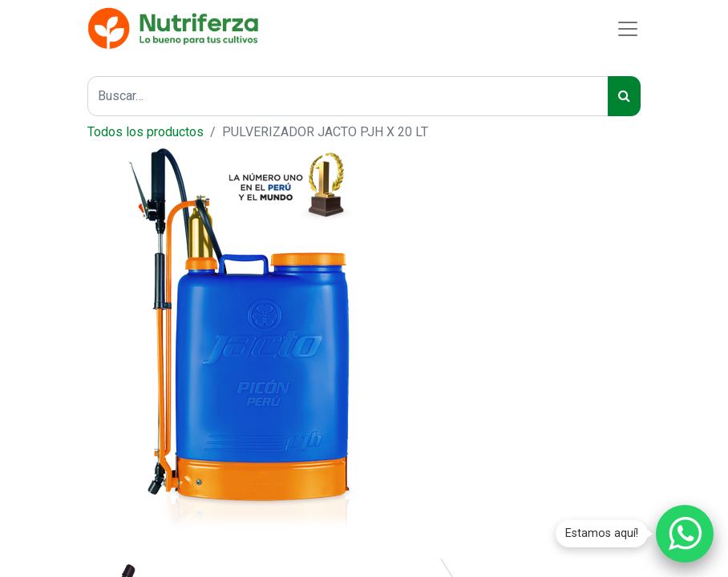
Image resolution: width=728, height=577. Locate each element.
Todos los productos (146, 132)
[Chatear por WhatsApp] (685, 534)
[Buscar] (624, 96)
